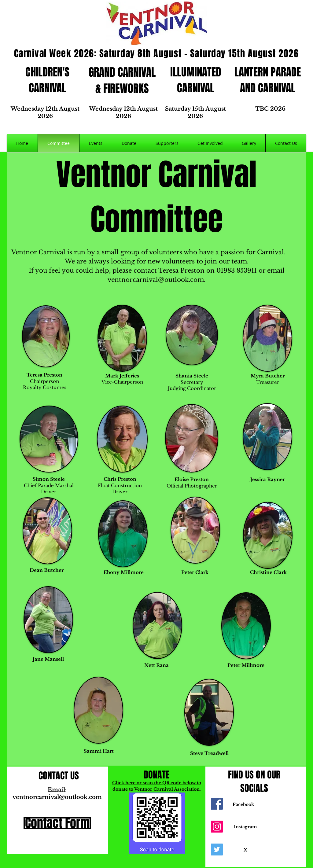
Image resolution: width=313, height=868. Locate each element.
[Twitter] (217, 850)
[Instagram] (217, 827)
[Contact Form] (57, 823)
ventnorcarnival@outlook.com (156, 280)
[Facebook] (217, 804)
